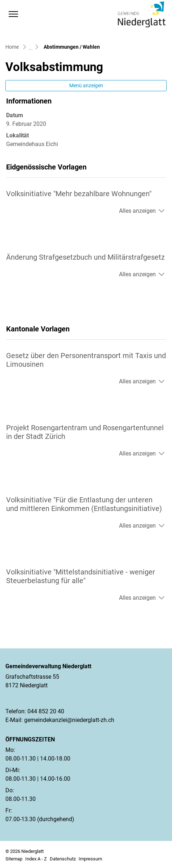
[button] (27, 14)
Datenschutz (63, 859)
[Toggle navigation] (13, 14)
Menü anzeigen (86, 85)
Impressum (90, 859)
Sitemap (14, 859)
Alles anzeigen (137, 211)
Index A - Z (36, 859)
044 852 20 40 (46, 711)
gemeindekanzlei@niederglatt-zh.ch (69, 720)
